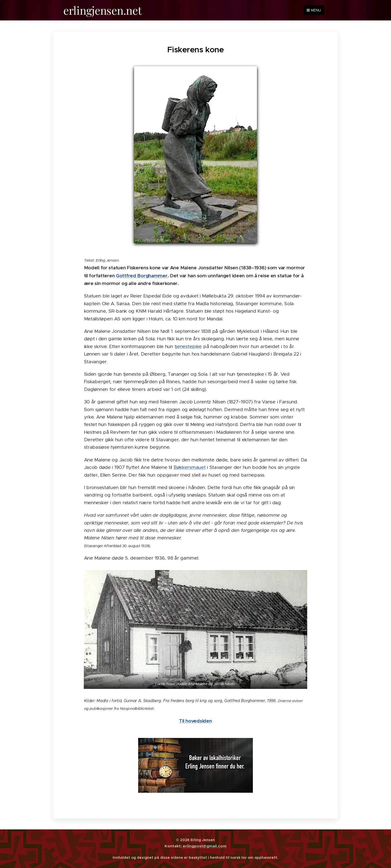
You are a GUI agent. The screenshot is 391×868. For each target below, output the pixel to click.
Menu (314, 10)
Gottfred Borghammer (142, 275)
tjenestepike (188, 346)
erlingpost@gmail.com (204, 846)
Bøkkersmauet (190, 467)
